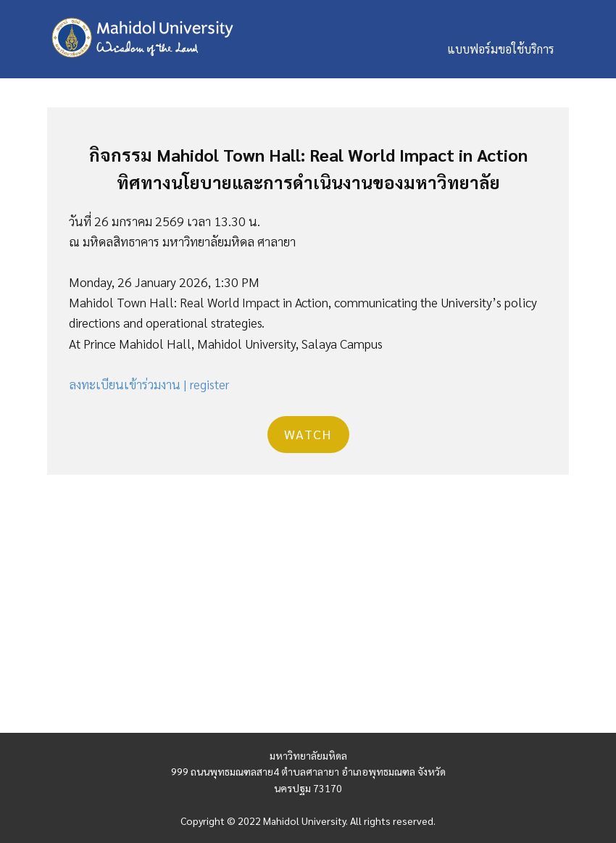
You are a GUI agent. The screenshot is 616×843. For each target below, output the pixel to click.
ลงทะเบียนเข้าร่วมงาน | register (149, 384)
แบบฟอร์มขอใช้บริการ (501, 49)
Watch (308, 434)
